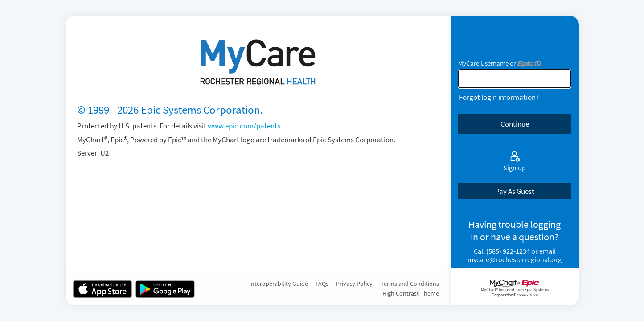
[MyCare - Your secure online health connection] (258, 62)
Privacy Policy (354, 284)
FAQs (322, 284)
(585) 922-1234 (508, 251)
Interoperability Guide (279, 284)
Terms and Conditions (410, 284)
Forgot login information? (499, 97)
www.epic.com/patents (244, 126)
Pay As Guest (515, 191)
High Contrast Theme (411, 293)
